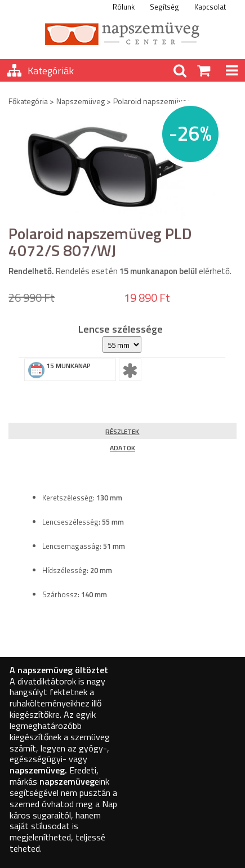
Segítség (164, 7)
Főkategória (28, 101)
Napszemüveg (81, 101)
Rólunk (124, 7)
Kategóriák (51, 71)
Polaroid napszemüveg (152, 101)
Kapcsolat (210, 7)
